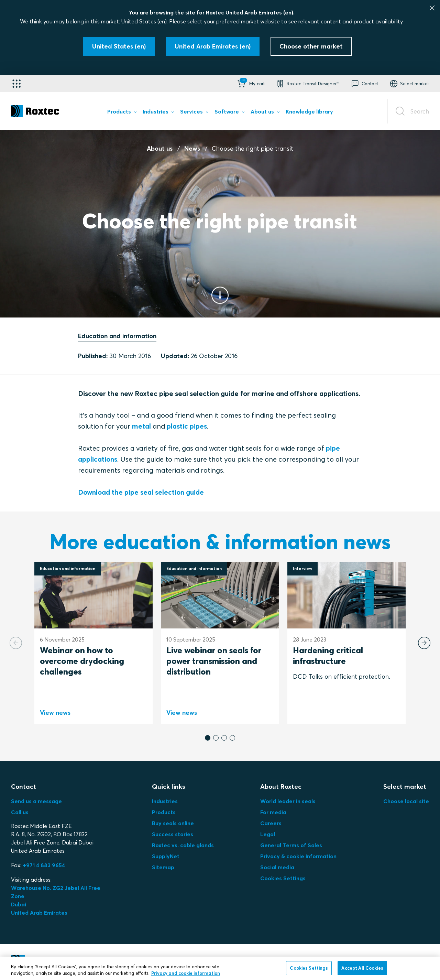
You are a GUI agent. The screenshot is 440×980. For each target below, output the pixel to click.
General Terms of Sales (291, 845)
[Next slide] (424, 643)
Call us (20, 812)
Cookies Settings (283, 878)
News (192, 148)
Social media (277, 867)
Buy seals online (173, 823)
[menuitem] (122, 113)
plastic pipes (187, 426)
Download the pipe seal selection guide (141, 492)
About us (160, 148)
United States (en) (144, 21)
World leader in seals (288, 801)
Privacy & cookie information (298, 856)
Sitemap (163, 867)
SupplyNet (166, 856)
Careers (271, 823)
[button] (250, 84)
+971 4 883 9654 (44, 865)
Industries (165, 801)
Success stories (173, 834)
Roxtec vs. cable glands (183, 845)
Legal (268, 834)
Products (164, 812)
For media (273, 812)
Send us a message (36, 801)
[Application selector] (16, 84)
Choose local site (406, 801)
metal (141, 426)
